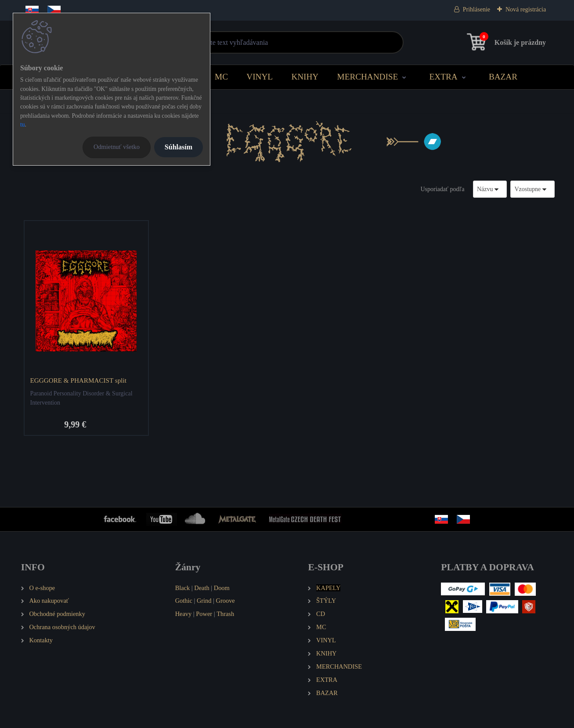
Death (202, 588)
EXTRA (444, 77)
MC (221, 77)
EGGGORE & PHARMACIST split (78, 380)
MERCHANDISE (368, 77)
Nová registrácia (526, 9)
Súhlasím (179, 147)
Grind (204, 601)
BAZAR (503, 77)
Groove (226, 601)
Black (183, 588)
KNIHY (305, 77)
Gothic (184, 601)
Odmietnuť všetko (117, 147)
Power (204, 614)
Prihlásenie (477, 9)
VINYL (260, 77)
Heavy (184, 614)
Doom (222, 588)
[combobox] (490, 189)
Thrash (225, 614)
